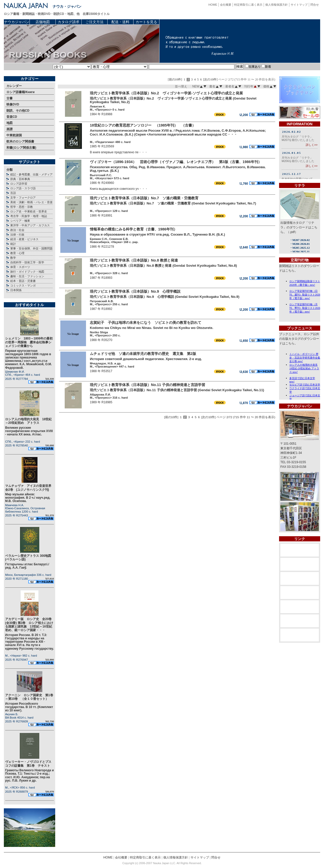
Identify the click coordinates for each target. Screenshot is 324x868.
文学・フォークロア (23, 198)
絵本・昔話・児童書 (23, 281)
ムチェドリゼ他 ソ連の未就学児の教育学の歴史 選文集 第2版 (143, 354)
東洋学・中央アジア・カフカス (30, 225)
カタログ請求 (69, 22)
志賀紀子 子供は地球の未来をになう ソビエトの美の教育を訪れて (146, 323)
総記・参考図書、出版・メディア (31, 174)
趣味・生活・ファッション (27, 276)
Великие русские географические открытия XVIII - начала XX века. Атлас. (29, 431)
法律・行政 (17, 235)
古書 (9, 98)
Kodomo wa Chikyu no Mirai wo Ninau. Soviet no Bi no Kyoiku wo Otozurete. (152, 328)
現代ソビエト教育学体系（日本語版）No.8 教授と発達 (134, 260)
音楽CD (12, 117)
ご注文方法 (94, 22)
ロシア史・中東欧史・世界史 (29, 211)
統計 (13, 244)
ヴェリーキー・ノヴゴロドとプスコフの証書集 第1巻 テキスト (28, 764)
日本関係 (16, 290)
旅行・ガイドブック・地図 (27, 272)
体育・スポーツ (20, 267)
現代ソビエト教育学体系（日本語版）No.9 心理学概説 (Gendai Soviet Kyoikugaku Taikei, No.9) (165, 297)
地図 (9, 123)
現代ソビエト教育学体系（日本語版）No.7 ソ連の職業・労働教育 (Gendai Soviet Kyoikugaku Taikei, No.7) (173, 203)
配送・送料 (120, 22)
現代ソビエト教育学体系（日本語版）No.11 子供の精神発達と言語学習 (147, 385)
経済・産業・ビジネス (24, 239)
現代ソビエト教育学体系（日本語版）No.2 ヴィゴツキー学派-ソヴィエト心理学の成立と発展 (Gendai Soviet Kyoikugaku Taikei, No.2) (173, 100)
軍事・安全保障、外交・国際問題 (31, 248)
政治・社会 (17, 230)
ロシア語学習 (19, 184)
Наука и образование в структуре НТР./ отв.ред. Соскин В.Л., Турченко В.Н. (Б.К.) (157, 234)
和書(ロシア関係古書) (21, 148)
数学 (13, 258)
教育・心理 (17, 253)
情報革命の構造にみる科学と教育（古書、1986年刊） (134, 229)
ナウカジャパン (17, 22)
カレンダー (14, 86)
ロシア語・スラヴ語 (23, 188)
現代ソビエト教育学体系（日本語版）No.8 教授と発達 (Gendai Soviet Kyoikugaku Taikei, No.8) (163, 266)
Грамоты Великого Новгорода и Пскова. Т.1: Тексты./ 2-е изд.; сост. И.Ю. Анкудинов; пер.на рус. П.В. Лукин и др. (30, 775)
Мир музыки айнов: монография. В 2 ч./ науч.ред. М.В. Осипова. (28, 498)
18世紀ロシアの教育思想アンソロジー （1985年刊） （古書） (143, 125)
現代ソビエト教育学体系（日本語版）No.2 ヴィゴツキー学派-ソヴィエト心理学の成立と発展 (166, 93)
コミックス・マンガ (23, 285)
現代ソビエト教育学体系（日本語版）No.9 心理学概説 (135, 291)
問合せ (315, 5)
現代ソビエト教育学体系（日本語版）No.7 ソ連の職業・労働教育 (144, 198)
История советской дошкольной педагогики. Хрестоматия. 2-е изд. (146, 359)
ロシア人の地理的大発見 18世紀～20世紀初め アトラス (28, 421)
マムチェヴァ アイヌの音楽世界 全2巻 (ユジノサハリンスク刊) (30, 488)
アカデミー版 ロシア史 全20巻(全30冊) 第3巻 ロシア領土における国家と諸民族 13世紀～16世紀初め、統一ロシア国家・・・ (29, 625)
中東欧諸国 (14, 135)
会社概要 (226, 5)
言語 (13, 193)
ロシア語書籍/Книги (21, 92)
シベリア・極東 (20, 221)
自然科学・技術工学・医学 (27, 262)
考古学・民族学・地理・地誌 (29, 216)
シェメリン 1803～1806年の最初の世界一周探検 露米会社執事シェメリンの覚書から (29, 342)
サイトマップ (299, 5)
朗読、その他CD (18, 111)
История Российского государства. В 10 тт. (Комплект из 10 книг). (29, 707)
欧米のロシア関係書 (20, 141)
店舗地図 (43, 22)
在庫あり (253, 67)
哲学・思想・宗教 (22, 207)
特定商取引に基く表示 (248, 5)
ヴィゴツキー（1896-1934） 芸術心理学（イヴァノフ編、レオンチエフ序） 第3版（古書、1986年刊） (176, 162)
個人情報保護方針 (277, 5)
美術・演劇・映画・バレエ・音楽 (31, 202)
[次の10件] (211, 80)
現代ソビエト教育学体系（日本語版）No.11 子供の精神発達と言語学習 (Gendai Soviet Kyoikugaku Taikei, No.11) (177, 390)
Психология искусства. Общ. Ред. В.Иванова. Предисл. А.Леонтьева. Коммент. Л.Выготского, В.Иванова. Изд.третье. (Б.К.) (178, 169)
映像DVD (13, 104)
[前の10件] (175, 80)
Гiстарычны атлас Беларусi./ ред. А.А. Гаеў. (27, 566)
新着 (266, 67)
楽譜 (9, 129)
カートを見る (146, 22)
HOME (213, 5)
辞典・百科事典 (20, 179)
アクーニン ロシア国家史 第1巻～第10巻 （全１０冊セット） (29, 697)
